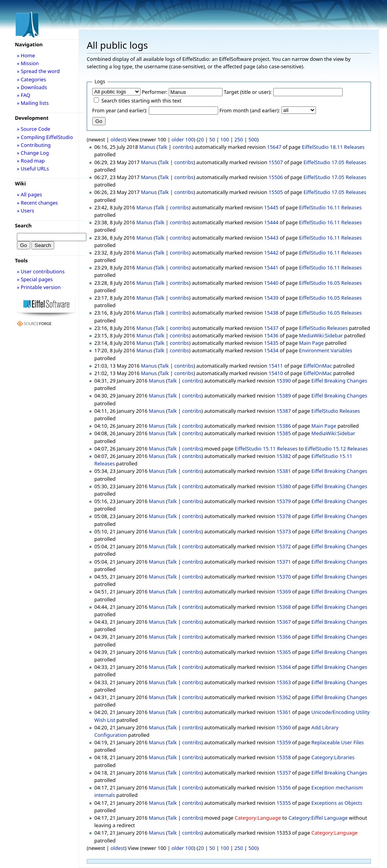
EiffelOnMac (318, 366)
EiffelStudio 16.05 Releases (330, 283)
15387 (284, 411)
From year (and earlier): (120, 110)
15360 (284, 727)
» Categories (32, 79)
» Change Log (33, 153)
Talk (163, 147)
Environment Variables (326, 350)
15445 (271, 207)
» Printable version (39, 287)
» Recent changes (37, 203)
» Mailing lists (33, 103)
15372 (284, 546)
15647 (274, 147)
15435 (271, 343)
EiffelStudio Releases (323, 328)
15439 (271, 298)
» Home (26, 55)
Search (23, 225)
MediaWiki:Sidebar (321, 335)
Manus (147, 147)
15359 (284, 742)
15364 (284, 667)
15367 (284, 622)
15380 (284, 486)
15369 (284, 591)
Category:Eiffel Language (318, 818)
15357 (284, 773)
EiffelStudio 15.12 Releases (336, 449)
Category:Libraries (333, 757)
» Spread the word (38, 71)
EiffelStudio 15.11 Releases (266, 449)
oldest (118, 139)
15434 (271, 350)
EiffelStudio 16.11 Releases (330, 207)
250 (239, 139)
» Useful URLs (33, 168)
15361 (284, 712)
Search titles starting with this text (141, 101)
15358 (284, 757)
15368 (284, 607)
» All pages (29, 194)
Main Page (311, 343)
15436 (271, 335)
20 (201, 139)
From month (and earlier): (250, 110)
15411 (276, 366)
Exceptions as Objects (337, 803)
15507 (276, 162)
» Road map (31, 161)
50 (212, 139)
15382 (284, 456)
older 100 (183, 139)
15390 (284, 381)
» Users (26, 211)
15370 (284, 577)
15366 (284, 637)
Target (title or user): (248, 92)
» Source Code (34, 129)
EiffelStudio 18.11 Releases (333, 147)
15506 (276, 177)
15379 (284, 501)
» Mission (28, 63)
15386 (284, 426)
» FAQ (24, 95)
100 (225, 139)
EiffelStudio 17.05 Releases (335, 162)
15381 (284, 471)
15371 (284, 562)
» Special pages (35, 279)
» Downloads (32, 87)
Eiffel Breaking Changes (339, 381)
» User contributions (41, 271)
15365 (284, 652)
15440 (271, 283)
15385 (284, 433)
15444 (271, 222)
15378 (284, 516)
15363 (284, 682)
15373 (284, 531)
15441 (271, 267)
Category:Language (258, 818)
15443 (271, 238)
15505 (276, 192)
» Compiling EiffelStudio (45, 137)
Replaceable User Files (338, 742)
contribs (182, 147)
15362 (284, 697)
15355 (284, 803)
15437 (271, 328)
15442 (271, 253)
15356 (284, 787)
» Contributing (34, 145)
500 (253, 139)
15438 (271, 313)
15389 (284, 396)
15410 (276, 373)
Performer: (155, 92)
